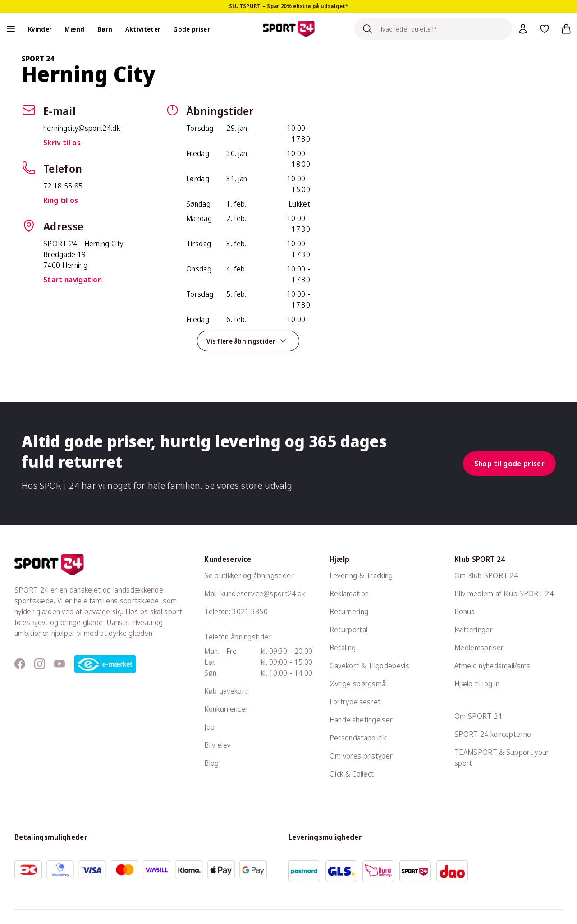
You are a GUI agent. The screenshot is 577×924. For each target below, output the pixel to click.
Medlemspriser (479, 648)
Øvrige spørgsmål (358, 684)
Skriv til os (62, 143)
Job (209, 727)
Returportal (349, 630)
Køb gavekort (226, 691)
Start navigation (73, 280)
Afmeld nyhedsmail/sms (492, 666)
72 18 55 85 (63, 186)
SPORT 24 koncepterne (493, 734)
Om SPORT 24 (478, 716)
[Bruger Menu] (523, 29)
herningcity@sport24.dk (82, 128)
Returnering (349, 611)
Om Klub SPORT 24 (486, 575)
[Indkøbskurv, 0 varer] (566, 29)
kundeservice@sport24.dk (263, 593)
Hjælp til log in (477, 684)
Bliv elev (217, 745)
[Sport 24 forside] (289, 29)
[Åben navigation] (11, 29)
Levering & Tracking (361, 575)
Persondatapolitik (358, 738)
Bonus (465, 611)
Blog (211, 763)
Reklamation (349, 593)
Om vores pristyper (361, 756)
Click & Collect (352, 774)
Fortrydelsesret (355, 702)
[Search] (433, 29)
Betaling (343, 648)
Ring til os (61, 200)
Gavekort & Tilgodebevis (369, 666)
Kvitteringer (474, 630)
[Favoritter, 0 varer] (545, 29)
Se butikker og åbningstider (249, 575)
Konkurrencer (226, 709)
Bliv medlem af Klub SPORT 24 (504, 593)
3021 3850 (250, 611)
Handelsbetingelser (361, 720)
